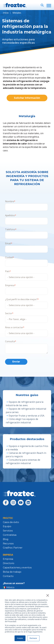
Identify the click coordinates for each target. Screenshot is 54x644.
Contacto (8, 576)
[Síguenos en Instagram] (13, 503)
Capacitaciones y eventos (17, 568)
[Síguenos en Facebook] (6, 503)
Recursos (8, 544)
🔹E (8, 409)
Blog (6, 539)
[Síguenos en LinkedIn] (28, 503)
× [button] (48, 595)
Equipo (7, 526)
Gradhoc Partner (13, 548)
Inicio (6, 13)
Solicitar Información (27, 98)
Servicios (8, 531)
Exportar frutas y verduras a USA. (27, 416)
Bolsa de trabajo (12, 572)
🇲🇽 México (9, 587)
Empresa (8, 559)
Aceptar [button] (20, 638)
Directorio (9, 563)
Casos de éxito (11, 522)
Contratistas (10, 535)
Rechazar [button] (33, 638)
